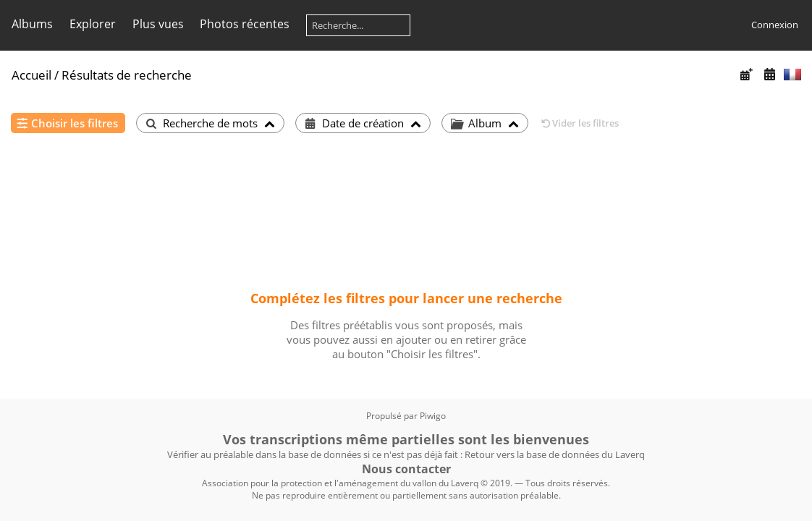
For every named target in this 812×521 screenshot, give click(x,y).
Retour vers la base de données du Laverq (555, 454)
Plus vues (158, 24)
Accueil (31, 75)
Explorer (93, 24)
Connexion (775, 25)
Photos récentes (245, 24)
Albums (32, 24)
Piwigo (433, 416)
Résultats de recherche (127, 75)
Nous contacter (406, 469)
